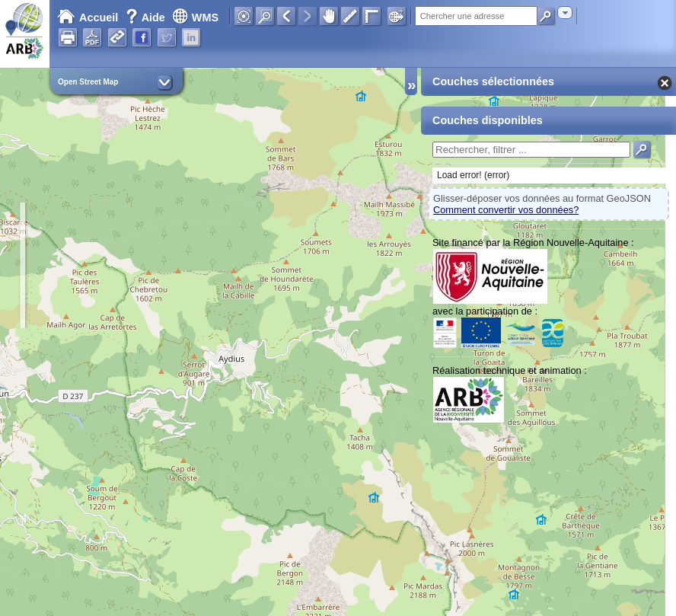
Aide (147, 18)
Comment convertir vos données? (506, 210)
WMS (195, 18)
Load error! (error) (473, 175)
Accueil (88, 18)
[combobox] (565, 13)
